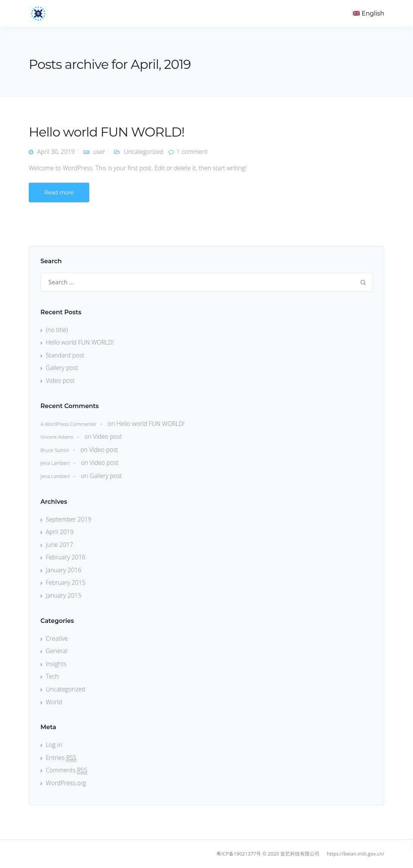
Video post (60, 380)
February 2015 (66, 582)
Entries (61, 758)
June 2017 (59, 545)
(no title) (57, 330)
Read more (59, 193)
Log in (54, 745)
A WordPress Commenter (69, 424)
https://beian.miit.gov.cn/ (356, 854)
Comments (67, 770)
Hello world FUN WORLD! (107, 132)
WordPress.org (66, 783)
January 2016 (64, 570)
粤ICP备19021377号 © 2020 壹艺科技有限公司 (268, 854)
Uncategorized (143, 152)
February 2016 (66, 557)
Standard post (65, 355)
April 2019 (60, 532)
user (99, 152)
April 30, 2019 (56, 152)
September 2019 (69, 519)
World (54, 702)
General (57, 651)
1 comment (192, 152)
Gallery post (62, 368)
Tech (52, 676)
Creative (57, 638)
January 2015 (64, 595)
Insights (56, 664)
